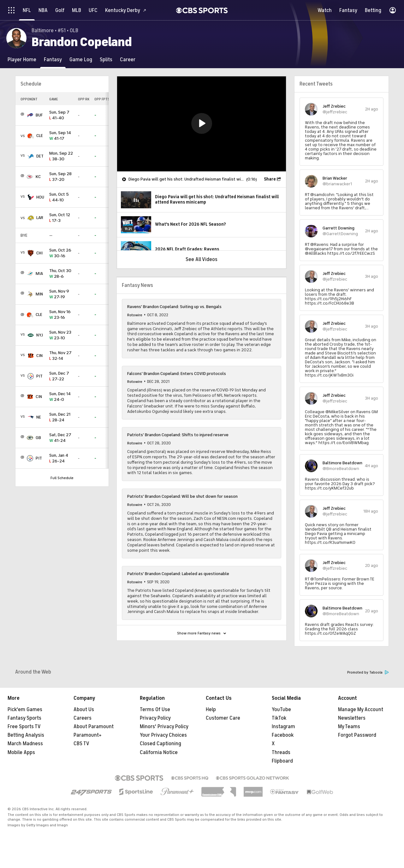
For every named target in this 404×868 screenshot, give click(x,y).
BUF (39, 115)
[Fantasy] (53, 59)
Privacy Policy (155, 718)
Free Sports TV (24, 727)
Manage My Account (361, 710)
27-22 (61, 376)
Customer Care (223, 718)
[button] (202, 123)
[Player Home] (22, 59)
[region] (202, 124)
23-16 (61, 315)
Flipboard (282, 761)
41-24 (61, 438)
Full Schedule (62, 478)
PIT (39, 376)
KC (38, 177)
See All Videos (202, 259)
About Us (84, 710)
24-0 (61, 397)
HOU (40, 197)
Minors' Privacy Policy (164, 727)
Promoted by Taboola (368, 672)
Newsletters (352, 718)
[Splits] (106, 59)
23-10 (61, 335)
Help (211, 710)
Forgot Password (357, 735)
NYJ (40, 335)
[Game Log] (81, 59)
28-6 (61, 274)
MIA (39, 273)
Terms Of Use (155, 710)
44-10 (61, 197)
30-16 (61, 253)
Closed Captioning (160, 744)
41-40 (61, 115)
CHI (39, 253)
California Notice (159, 752)
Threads (281, 752)
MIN (39, 294)
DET (40, 156)
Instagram (283, 727)
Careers (83, 718)
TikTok (279, 718)
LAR (40, 218)
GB (38, 438)
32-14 (61, 356)
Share (270, 179)
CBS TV (81, 744)
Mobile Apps (21, 752)
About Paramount (94, 727)
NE (39, 417)
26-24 (61, 458)
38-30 (61, 156)
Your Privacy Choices (163, 735)
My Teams (349, 727)
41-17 (61, 136)
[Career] (128, 59)
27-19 (61, 294)
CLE (40, 136)
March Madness (25, 744)
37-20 (61, 177)
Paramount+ (88, 735)
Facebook (283, 735)
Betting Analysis (26, 735)
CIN (39, 356)
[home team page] (30, 115)
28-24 (61, 417)
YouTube (281, 710)
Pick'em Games (25, 710)
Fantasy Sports (24, 718)
